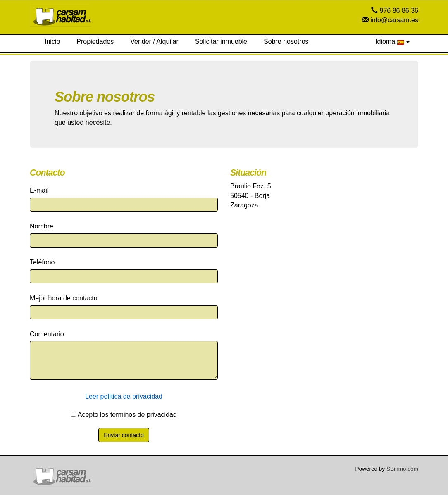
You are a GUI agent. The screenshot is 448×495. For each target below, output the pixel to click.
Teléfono (42, 262)
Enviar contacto (124, 435)
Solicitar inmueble (221, 42)
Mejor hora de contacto (64, 298)
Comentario (47, 334)
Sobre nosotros (286, 42)
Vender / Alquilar (154, 42)
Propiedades (95, 42)
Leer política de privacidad (124, 396)
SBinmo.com (402, 469)
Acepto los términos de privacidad (124, 415)
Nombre (42, 226)
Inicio (52, 42)
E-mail (39, 190)
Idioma (392, 42)
